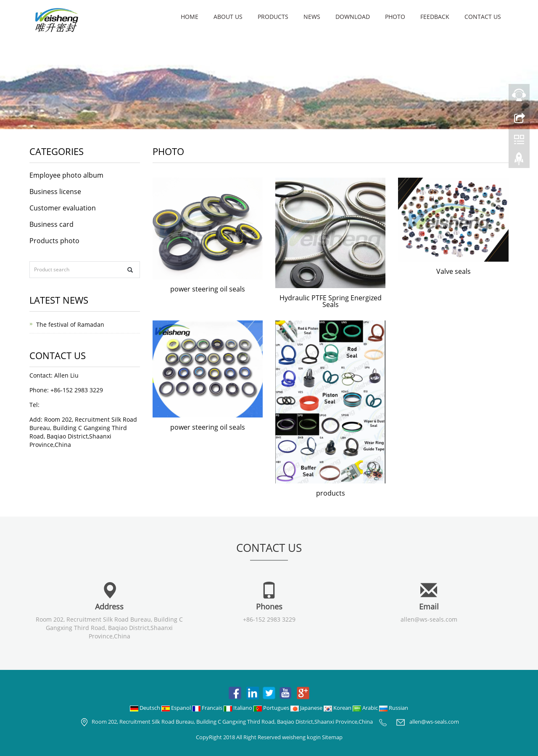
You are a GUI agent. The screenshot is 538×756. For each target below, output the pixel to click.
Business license (55, 192)
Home (190, 17)
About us (228, 17)
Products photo (54, 241)
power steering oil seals (208, 289)
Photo (395, 17)
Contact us (483, 17)
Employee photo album (66, 175)
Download (353, 17)
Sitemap (332, 737)
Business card (51, 224)
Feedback (435, 17)
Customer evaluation (63, 208)
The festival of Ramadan (70, 324)
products (331, 493)
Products (273, 17)
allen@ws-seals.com (429, 619)
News (312, 17)
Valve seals (454, 271)
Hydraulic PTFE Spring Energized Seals (331, 301)
